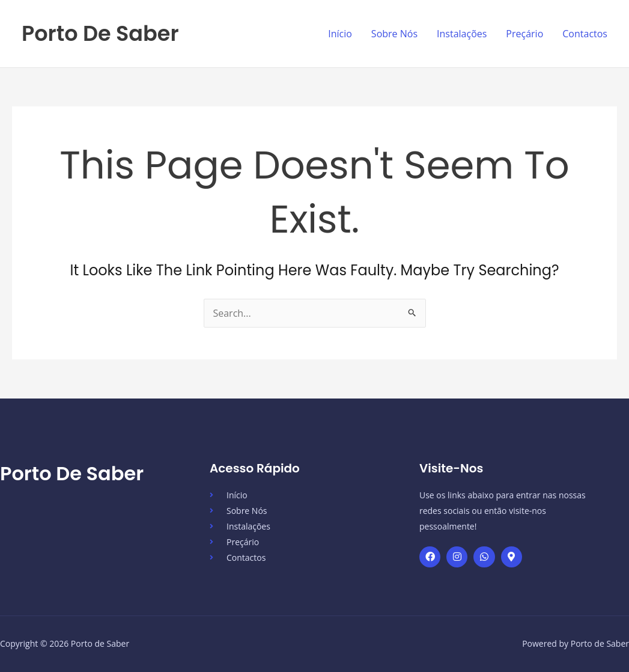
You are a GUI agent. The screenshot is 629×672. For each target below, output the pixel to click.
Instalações (462, 34)
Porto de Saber (100, 33)
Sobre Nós (394, 34)
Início (340, 34)
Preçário (524, 34)
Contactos (585, 34)
